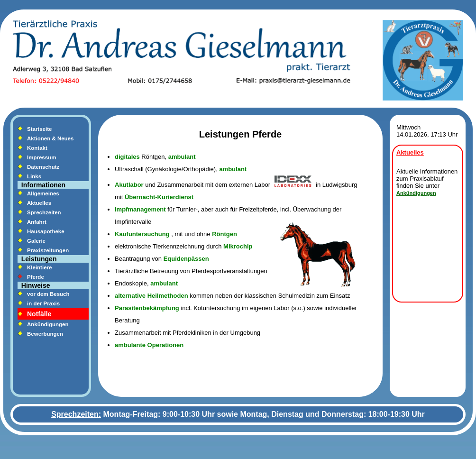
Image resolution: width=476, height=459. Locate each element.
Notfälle (34, 314)
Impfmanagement (141, 209)
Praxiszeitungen (43, 250)
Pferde (31, 277)
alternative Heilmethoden (152, 296)
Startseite (35, 129)
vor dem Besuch (43, 294)
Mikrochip (238, 246)
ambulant (182, 157)
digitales (128, 157)
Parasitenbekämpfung (148, 308)
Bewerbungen (40, 334)
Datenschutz (38, 167)
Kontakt (32, 148)
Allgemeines (38, 193)
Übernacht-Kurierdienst (159, 197)
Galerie (32, 241)
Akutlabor (130, 185)
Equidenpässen (186, 259)
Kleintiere (35, 267)
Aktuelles (34, 203)
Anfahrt (32, 222)
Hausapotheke (41, 231)
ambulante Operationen (149, 345)
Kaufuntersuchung (143, 234)
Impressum (37, 157)
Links (29, 176)
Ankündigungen (43, 324)
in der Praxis (39, 303)
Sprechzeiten (39, 212)
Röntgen (224, 234)
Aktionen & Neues (46, 138)
